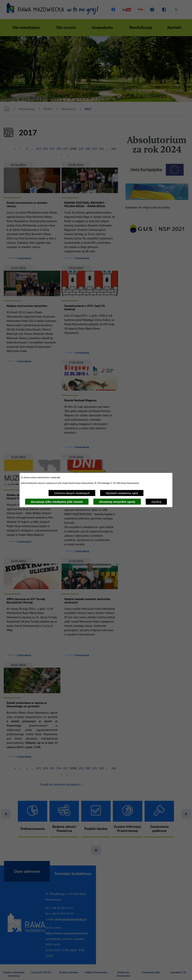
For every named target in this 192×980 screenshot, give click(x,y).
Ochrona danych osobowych (72, 493)
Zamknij (156, 502)
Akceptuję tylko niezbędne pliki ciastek (57, 502)
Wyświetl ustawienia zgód (122, 493)
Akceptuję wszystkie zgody (117, 502)
